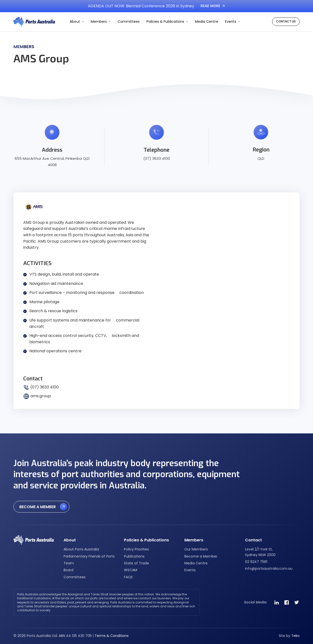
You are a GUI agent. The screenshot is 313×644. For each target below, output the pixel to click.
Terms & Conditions (112, 636)
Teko (295, 636)
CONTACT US (286, 21)
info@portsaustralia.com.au (269, 569)
